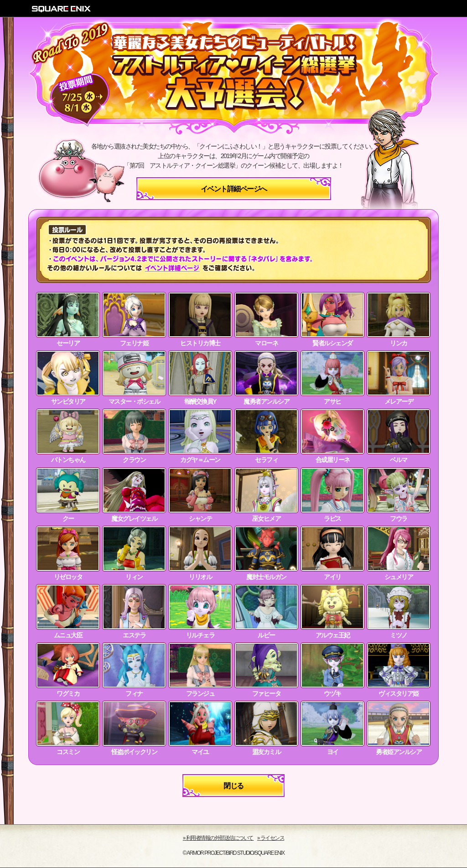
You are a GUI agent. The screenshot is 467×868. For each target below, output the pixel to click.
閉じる (233, 786)
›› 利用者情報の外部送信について (218, 838)
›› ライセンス (271, 838)
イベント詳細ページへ (234, 189)
